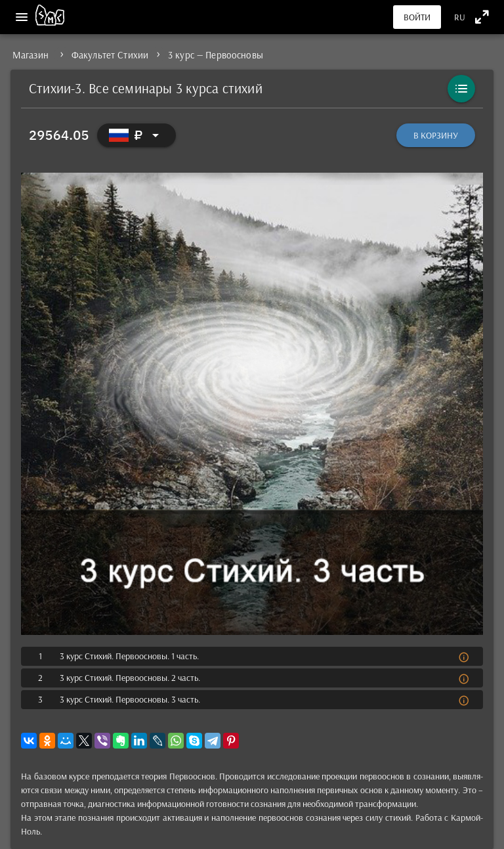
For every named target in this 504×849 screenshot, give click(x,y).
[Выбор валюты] (136, 135)
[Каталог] (461, 89)
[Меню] (22, 17)
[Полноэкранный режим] (482, 17)
